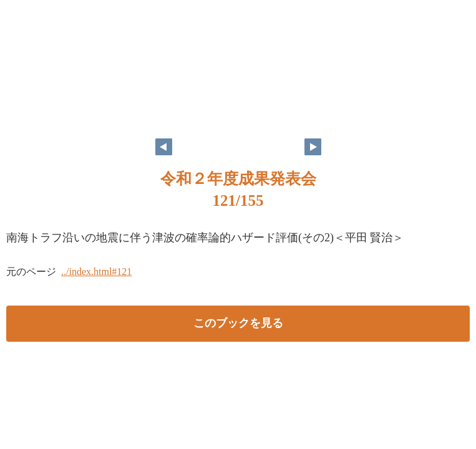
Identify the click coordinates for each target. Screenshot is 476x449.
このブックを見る (238, 323)
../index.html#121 (96, 272)
